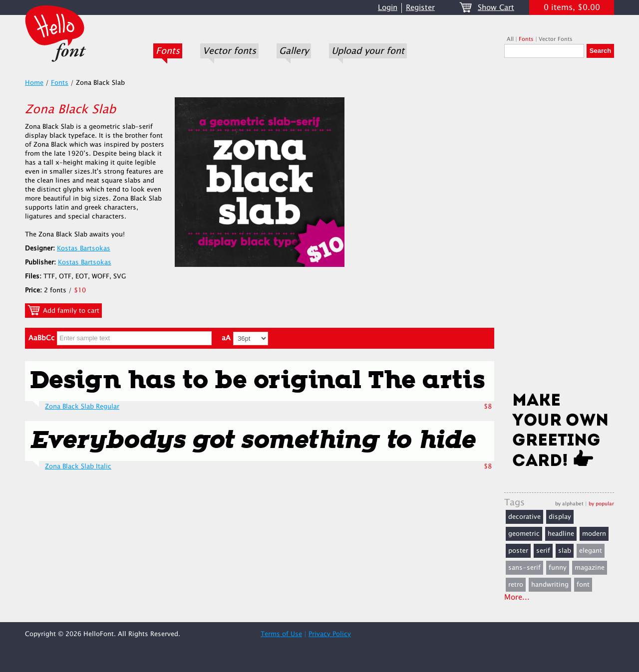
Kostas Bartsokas (84, 248)
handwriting (550, 585)
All (510, 39)
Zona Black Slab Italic (78, 466)
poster (518, 551)
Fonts (168, 51)
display (560, 517)
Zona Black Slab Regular (82, 407)
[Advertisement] (559, 228)
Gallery (294, 51)
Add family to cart (63, 310)
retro (516, 585)
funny (558, 568)
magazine (590, 568)
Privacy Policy (330, 634)
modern (594, 534)
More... (517, 597)
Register (420, 8)
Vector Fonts (556, 39)
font (583, 585)
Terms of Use (281, 634)
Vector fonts (229, 51)
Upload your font (368, 51)
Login (388, 8)
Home (34, 83)
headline (561, 534)
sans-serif (524, 568)
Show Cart (496, 8)
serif (543, 551)
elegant (591, 551)
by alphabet (569, 504)
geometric (524, 534)
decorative (524, 517)
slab (565, 551)
